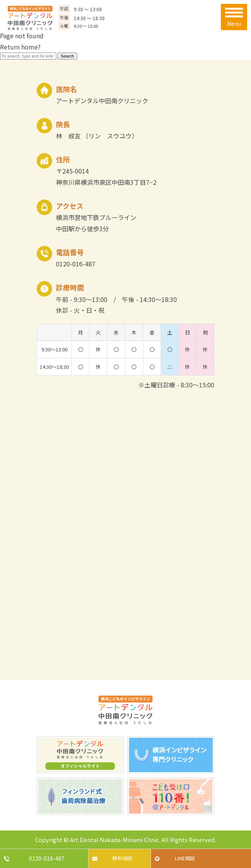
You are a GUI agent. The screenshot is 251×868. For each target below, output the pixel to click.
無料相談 (122, 858)
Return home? (20, 47)
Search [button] (67, 56)
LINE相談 (185, 858)
